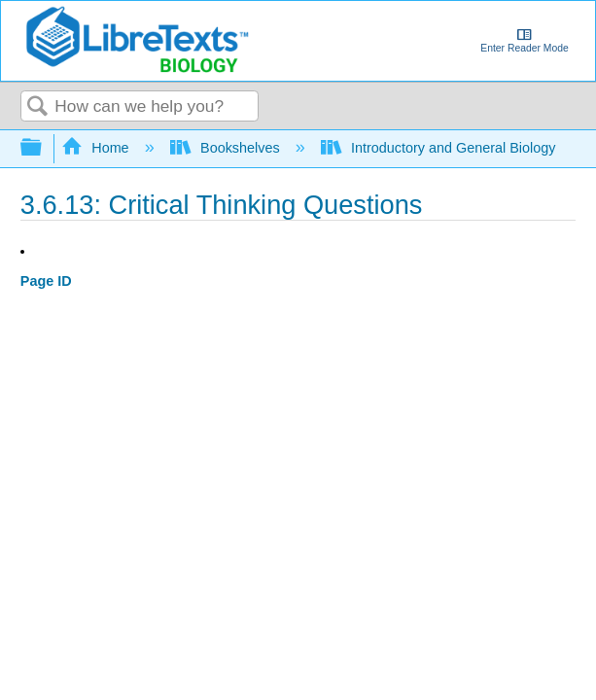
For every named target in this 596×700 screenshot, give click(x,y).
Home (97, 148)
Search (38, 107)
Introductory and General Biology (440, 148)
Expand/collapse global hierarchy (44, 148)
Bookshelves (227, 148)
